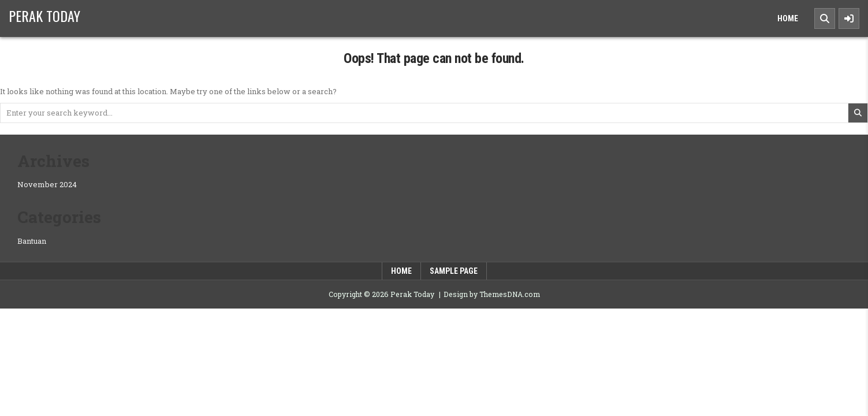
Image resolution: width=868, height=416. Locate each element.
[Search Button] (825, 18)
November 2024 (47, 184)
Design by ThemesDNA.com (492, 294)
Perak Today (44, 16)
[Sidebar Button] (849, 18)
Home (788, 18)
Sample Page (454, 271)
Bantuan (32, 241)
